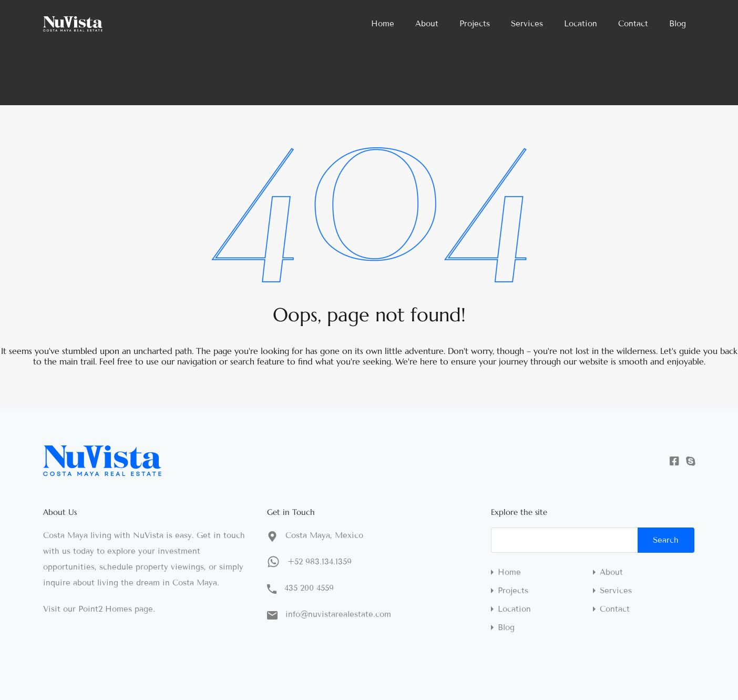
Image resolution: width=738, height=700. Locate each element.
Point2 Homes (105, 609)
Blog (678, 24)
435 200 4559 (309, 588)
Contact (633, 24)
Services (527, 24)
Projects (475, 24)
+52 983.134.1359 (320, 562)
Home (383, 24)
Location (581, 24)
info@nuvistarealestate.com (338, 614)
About (427, 24)
